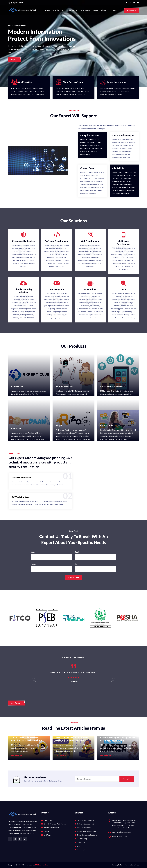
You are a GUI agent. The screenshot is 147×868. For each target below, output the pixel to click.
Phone (33, 564)
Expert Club (17, 386)
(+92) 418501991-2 (120, 836)
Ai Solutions (81, 842)
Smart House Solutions (112, 386)
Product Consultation (21, 478)
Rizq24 (59, 425)
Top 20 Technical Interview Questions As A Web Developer (27, 739)
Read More (16, 755)
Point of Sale (107, 425)
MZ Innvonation (42, 865)
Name (33, 552)
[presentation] (34, 680)
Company (79, 564)
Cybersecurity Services (85, 820)
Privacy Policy (118, 865)
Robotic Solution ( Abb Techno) (55, 824)
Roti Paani (16, 428)
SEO (78, 846)
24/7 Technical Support (22, 497)
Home (48, 10)
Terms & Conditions (132, 865)
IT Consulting (82, 839)
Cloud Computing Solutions (87, 835)
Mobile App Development (86, 831)
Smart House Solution (51, 828)
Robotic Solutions (65, 386)
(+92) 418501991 (17, 3)
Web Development (84, 828)
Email (77, 552)
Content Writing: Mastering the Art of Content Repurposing (118, 739)
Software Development (85, 824)
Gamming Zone (82, 850)
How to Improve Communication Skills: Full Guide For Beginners (72, 739)
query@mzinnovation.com (122, 832)
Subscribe (127, 779)
